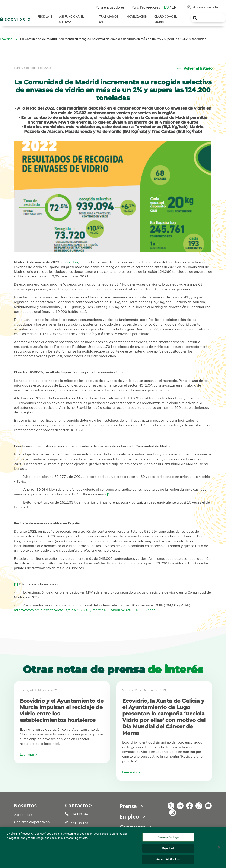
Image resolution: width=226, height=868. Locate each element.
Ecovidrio (6, 39)
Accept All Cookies (168, 859)
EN (174, 7)
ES (166, 7)
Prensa (128, 806)
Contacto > (79, 806)
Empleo (129, 817)
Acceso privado (203, 7)
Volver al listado (198, 68)
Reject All (168, 848)
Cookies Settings (168, 837)
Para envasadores (110, 7)
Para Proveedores (146, 7)
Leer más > (29, 754)
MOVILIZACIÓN (137, 16)
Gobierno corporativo (31, 822)
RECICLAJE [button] (45, 16)
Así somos (22, 815)
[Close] (219, 847)
